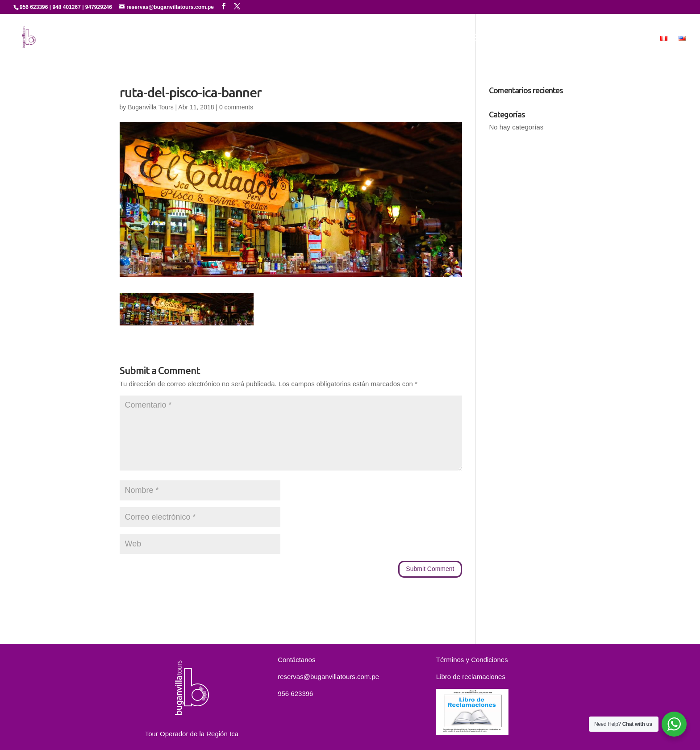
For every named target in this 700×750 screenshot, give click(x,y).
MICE (640, 38)
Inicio (351, 38)
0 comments (236, 107)
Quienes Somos (396, 38)
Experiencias (493, 38)
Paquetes (549, 38)
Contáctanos (598, 38)
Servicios (447, 38)
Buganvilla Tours (150, 107)
